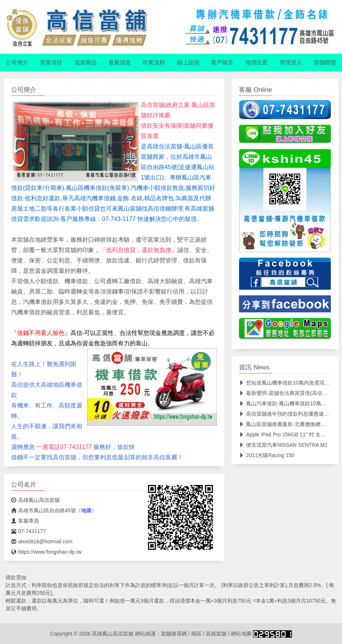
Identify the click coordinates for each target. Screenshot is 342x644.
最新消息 (120, 63)
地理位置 (256, 63)
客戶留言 (222, 63)
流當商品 (86, 63)
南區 (196, 634)
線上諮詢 (188, 63)
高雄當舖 (216, 634)
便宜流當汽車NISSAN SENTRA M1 (283, 445)
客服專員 (25, 521)
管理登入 (291, 63)
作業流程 (154, 63)
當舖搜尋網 (174, 634)
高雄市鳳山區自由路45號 (44, 510)
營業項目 (51, 63)
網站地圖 (241, 634)
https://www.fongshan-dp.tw (46, 552)
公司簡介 (17, 63)
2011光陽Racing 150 (267, 455)
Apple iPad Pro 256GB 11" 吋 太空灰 (285, 435)
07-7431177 (29, 531)
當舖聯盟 (325, 63)
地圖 (86, 510)
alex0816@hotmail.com (42, 541)
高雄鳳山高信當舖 (35, 500)
